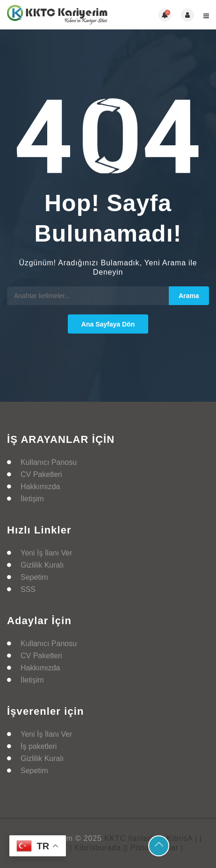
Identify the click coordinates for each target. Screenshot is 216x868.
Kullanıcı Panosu (49, 462)
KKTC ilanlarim (132, 838)
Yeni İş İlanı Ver (47, 553)
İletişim (32, 499)
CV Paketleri (41, 474)
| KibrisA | (180, 838)
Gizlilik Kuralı (42, 565)
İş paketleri (39, 746)
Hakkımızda (40, 487)
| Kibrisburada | (98, 848)
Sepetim (34, 577)
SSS (28, 589)
